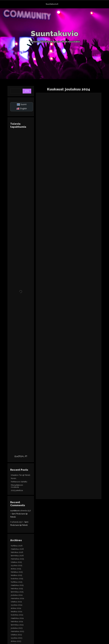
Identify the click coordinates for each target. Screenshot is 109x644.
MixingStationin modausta (17, 486)
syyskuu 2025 (16, 565)
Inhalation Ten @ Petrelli (21, 475)
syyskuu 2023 (17, 638)
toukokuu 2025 (17, 579)
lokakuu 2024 (16, 602)
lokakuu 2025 (16, 562)
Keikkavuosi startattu (19, 482)
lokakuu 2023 (16, 635)
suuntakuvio (15, 511)
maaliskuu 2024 (17, 618)
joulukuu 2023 (17, 628)
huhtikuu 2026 (17, 546)
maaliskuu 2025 (17, 585)
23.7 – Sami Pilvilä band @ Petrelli (20, 514)
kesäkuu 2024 (16, 612)
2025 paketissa (17, 490)
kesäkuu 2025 (16, 575)
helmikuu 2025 (17, 589)
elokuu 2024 (16, 608)
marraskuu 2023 (17, 631)
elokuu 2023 (16, 641)
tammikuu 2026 (17, 556)
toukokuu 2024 (17, 615)
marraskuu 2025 (17, 559)
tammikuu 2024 (17, 625)
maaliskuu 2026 (17, 549)
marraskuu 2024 (17, 598)
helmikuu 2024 (17, 622)
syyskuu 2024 (17, 605)
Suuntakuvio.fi (52, 4)
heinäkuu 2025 (17, 572)
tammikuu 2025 (17, 592)
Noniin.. (14, 478)
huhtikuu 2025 (17, 582)
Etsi (27, 91)
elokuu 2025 (16, 569)
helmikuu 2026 (17, 552)
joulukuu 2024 (17, 595)
